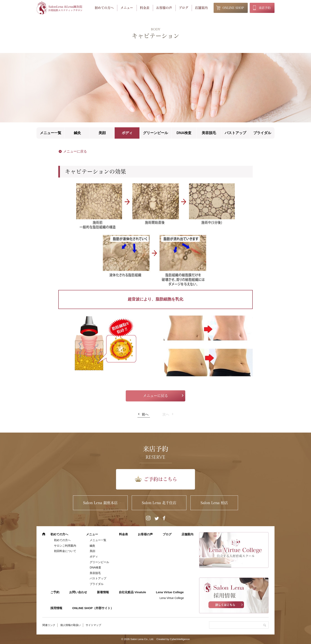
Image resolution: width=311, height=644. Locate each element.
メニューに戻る (75, 151)
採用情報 (56, 608)
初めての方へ (104, 8)
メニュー (127, 8)
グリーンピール (155, 133)
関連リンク (49, 625)
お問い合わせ (78, 592)
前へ (145, 414)
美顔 (102, 133)
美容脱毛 (209, 133)
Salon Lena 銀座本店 (100, 503)
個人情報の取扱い (71, 625)
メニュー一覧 (51, 133)
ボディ (127, 133)
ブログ (183, 8)
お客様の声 (164, 8)
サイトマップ (93, 625)
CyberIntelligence (180, 639)
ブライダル (262, 133)
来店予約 (265, 8)
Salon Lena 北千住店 (159, 503)
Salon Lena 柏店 (214, 503)
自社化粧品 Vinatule (132, 592)
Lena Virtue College (170, 592)
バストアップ (235, 133)
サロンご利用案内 (65, 546)
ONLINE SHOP (233, 8)
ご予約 (55, 592)
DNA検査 (184, 133)
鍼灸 (77, 133)
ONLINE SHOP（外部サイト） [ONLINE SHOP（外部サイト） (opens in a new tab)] (93, 608)
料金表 (145, 8)
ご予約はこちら (160, 479)
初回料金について (65, 551)
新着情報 (103, 592)
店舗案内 (201, 8)
